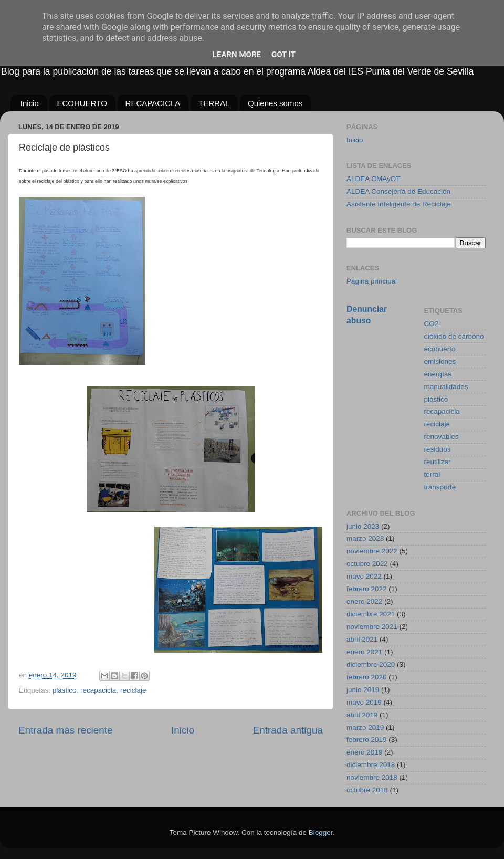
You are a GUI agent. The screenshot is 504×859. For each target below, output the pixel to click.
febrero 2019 (367, 740)
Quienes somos (275, 103)
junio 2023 (363, 526)
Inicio (30, 103)
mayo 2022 (364, 576)
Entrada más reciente (66, 730)
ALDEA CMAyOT (374, 179)
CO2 (432, 324)
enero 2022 (364, 601)
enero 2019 (364, 752)
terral (432, 474)
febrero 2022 (367, 589)
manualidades (446, 387)
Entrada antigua (288, 730)
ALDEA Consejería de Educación (398, 191)
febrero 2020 (367, 677)
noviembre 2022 (372, 551)
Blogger (321, 832)
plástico (65, 690)
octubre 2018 (367, 790)
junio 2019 (363, 690)
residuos (438, 449)
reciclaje (133, 690)
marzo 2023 (365, 538)
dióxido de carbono (454, 336)
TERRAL (214, 103)
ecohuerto (440, 349)
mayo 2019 (364, 702)
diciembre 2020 (371, 664)
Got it (283, 55)
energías (438, 374)
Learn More (237, 55)
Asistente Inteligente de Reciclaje (399, 204)
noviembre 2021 (372, 627)
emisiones (440, 362)
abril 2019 (362, 715)
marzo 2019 (365, 727)
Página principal (372, 281)
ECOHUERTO (82, 103)
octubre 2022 (367, 564)
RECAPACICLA (153, 103)
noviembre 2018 (372, 777)
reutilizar (438, 462)
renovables (442, 437)
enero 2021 (364, 652)
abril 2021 (362, 639)
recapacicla (98, 690)
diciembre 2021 (371, 614)
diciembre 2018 (371, 765)
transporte (440, 487)
